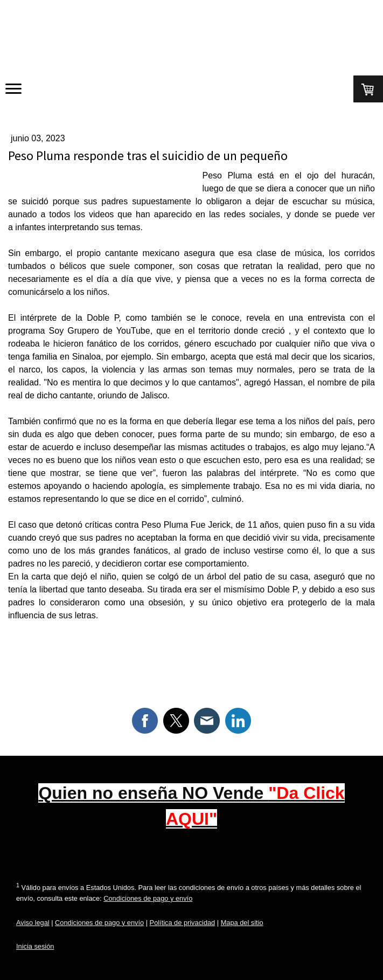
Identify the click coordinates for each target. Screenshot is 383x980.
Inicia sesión (35, 946)
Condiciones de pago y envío (148, 898)
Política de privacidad (183, 923)
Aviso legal (33, 923)
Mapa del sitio (242, 923)
